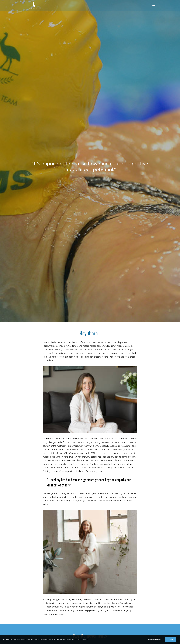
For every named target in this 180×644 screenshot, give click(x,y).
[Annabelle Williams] (31, 7)
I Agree (170, 641)
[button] (154, 7)
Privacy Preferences (155, 641)
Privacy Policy (55, 614)
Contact (52, 611)
